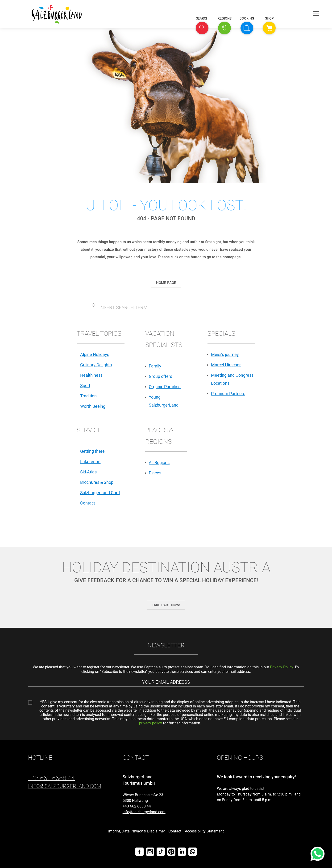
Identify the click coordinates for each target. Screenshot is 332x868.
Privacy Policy (282, 667)
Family (155, 366)
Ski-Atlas (88, 472)
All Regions (159, 462)
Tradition (88, 396)
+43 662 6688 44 (137, 806)
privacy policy (151, 723)
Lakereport (90, 462)
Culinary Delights (96, 365)
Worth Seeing (93, 406)
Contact (88, 503)
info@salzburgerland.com (144, 812)
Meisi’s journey (225, 354)
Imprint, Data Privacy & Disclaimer (137, 831)
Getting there (92, 451)
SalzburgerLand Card (100, 493)
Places (155, 473)
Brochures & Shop (97, 482)
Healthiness (91, 375)
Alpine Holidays (95, 354)
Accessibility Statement (204, 831)
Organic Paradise (165, 387)
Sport (85, 386)
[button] (202, 28)
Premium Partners (228, 394)
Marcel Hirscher (226, 365)
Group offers (160, 376)
